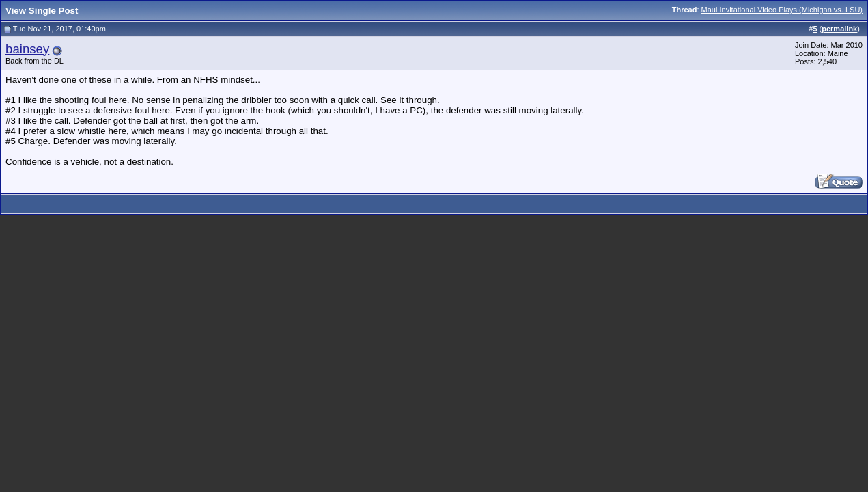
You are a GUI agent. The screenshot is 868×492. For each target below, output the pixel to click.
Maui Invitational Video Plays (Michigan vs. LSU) (782, 10)
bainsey (27, 49)
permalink (839, 29)
